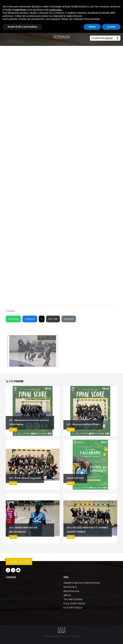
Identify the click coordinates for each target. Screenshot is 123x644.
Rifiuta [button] (92, 27)
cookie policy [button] (56, 10)
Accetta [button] (111, 27)
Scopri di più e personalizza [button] (22, 27)
